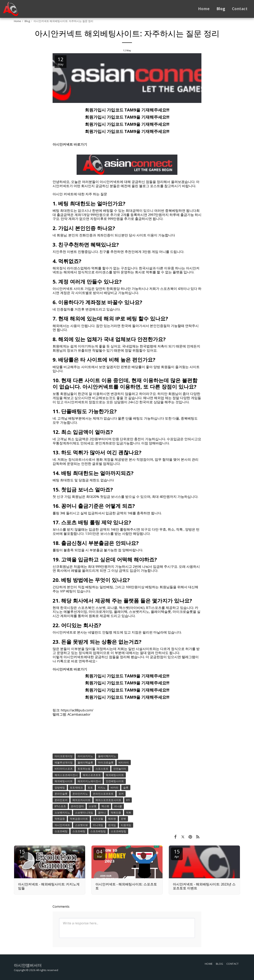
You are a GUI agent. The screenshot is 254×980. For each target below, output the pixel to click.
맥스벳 (105, 806)
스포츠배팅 (79, 831)
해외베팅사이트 (64, 781)
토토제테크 (76, 787)
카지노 (102, 787)
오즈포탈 (98, 819)
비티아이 (124, 762)
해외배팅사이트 (115, 775)
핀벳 (123, 819)
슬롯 (126, 787)
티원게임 (126, 825)
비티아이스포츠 (64, 769)
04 (99, 853)
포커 (121, 794)
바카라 (114, 787)
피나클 (118, 806)
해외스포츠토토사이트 (108, 800)
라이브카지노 (85, 756)
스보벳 (93, 806)
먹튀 (129, 813)
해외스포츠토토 (92, 775)
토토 (90, 787)
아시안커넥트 (62, 825)
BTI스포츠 (60, 806)
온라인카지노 (80, 794)
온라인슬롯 (61, 794)
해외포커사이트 (81, 800)
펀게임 (112, 825)
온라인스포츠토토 (103, 794)
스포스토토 (102, 769)
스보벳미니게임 (84, 813)
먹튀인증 (116, 813)
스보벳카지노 (62, 813)
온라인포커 (61, 800)
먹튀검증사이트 (79, 819)
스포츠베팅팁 (98, 831)
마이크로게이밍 (64, 756)
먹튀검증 (60, 819)
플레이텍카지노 (107, 756)
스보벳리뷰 (81, 825)
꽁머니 (102, 813)
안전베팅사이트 (115, 781)
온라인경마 (77, 806)
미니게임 (98, 825)
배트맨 (112, 819)
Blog (27, 21)
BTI (128, 800)
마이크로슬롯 (106, 762)
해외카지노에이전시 (89, 781)
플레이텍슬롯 (85, 762)
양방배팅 (60, 787)
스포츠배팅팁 (118, 831)
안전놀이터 (120, 769)
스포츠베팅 (61, 831)
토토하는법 (84, 769)
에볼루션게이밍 (64, 762)
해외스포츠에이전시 (66, 775)
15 (22, 853)
